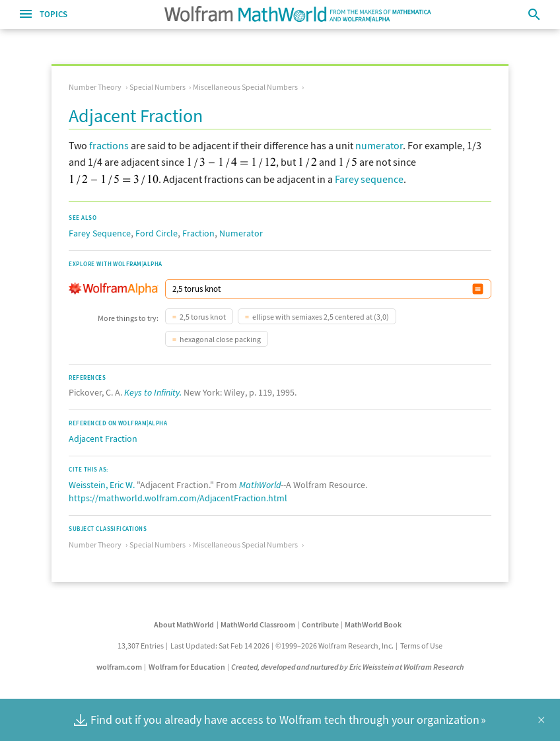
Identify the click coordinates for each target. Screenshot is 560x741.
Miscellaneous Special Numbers (245, 87)
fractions (109, 145)
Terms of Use (421, 646)
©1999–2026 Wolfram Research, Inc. (334, 646)
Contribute (320, 624)
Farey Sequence (100, 233)
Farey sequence (369, 179)
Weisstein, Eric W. (102, 485)
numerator (379, 145)
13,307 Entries (141, 646)
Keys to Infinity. (153, 392)
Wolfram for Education (187, 667)
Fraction (198, 233)
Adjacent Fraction (103, 439)
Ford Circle (157, 233)
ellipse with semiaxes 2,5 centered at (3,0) (321, 317)
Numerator (241, 233)
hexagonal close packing (220, 339)
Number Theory (95, 87)
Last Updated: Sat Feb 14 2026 (220, 646)
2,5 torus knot (203, 317)
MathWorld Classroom (258, 624)
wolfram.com (119, 667)
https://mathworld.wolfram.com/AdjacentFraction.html (178, 498)
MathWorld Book (373, 624)
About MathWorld (184, 624)
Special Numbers (157, 87)
